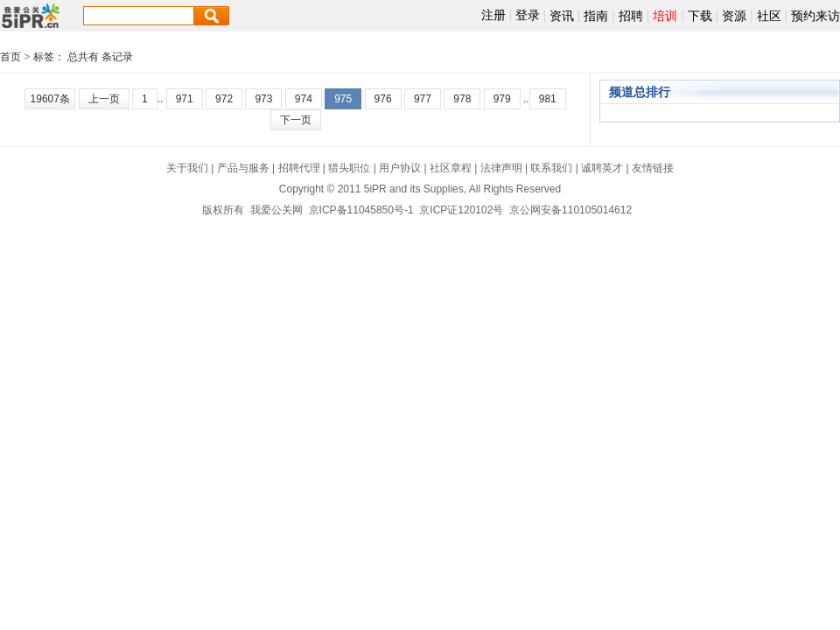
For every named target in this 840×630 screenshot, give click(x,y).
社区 (769, 16)
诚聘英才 (602, 168)
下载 (700, 16)
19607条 (50, 99)
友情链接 (653, 168)
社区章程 (451, 168)
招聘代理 (299, 168)
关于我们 (187, 168)
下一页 (296, 120)
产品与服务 (243, 168)
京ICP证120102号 (461, 210)
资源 (734, 16)
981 (548, 99)
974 (304, 99)
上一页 (104, 99)
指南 (596, 16)
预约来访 (815, 16)
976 (383, 99)
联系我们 (551, 168)
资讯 (562, 16)
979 (502, 99)
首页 (10, 57)
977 (423, 99)
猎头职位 (349, 168)
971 (185, 99)
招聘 (631, 16)
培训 (665, 16)
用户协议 (400, 168)
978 (462, 99)
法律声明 (501, 168)
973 (263, 99)
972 (224, 99)
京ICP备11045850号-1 (361, 210)
